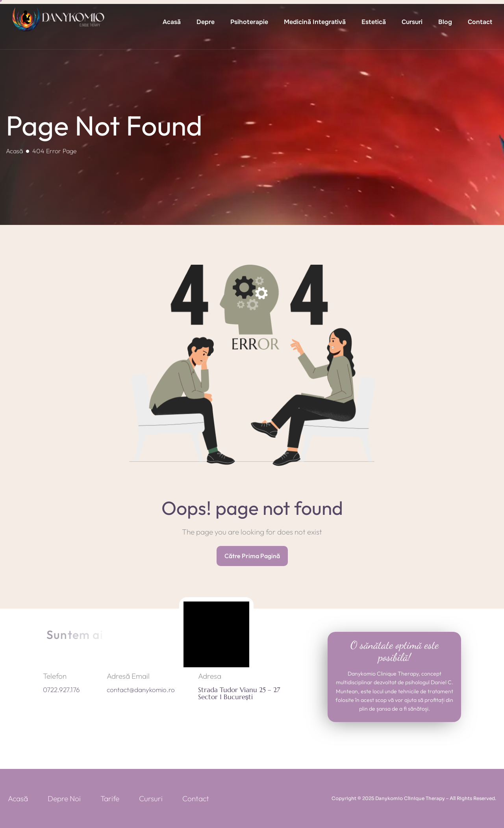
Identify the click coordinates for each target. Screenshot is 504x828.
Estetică (374, 22)
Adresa (210, 676)
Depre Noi (64, 798)
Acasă (172, 22)
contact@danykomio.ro (141, 690)
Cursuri (412, 22)
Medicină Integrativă (315, 22)
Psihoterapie (249, 22)
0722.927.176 (61, 690)
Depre (206, 22)
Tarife (110, 798)
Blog (445, 22)
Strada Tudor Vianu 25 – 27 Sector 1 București (239, 693)
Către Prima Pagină (252, 556)
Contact (480, 22)
